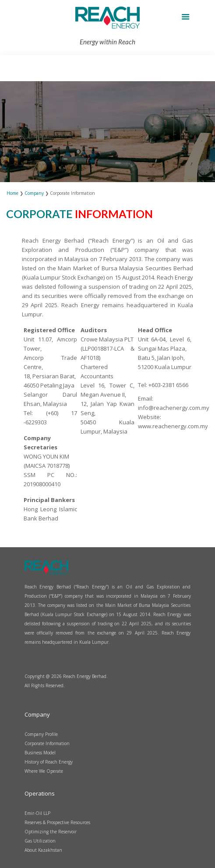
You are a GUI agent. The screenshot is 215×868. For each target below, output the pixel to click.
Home (13, 193)
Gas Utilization (40, 841)
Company (34, 193)
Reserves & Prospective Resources (57, 822)
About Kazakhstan (43, 850)
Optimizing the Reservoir (51, 832)
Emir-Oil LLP (37, 813)
